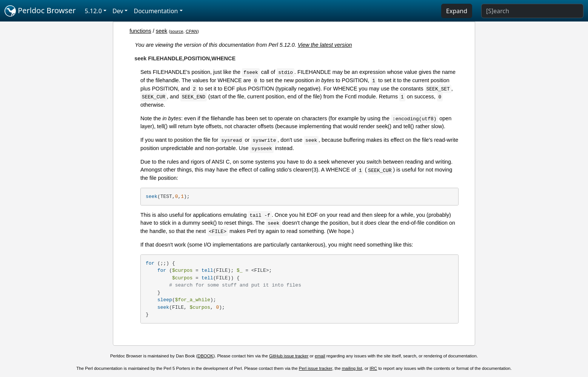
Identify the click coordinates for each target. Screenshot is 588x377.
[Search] (532, 11)
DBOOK (206, 356)
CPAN (192, 31)
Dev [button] (118, 11)
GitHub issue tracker (289, 356)
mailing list (352, 368)
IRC (373, 368)
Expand (457, 11)
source (177, 31)
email (320, 356)
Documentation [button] (156, 11)
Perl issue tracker (316, 368)
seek (162, 31)
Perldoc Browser (40, 11)
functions (140, 31)
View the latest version (325, 45)
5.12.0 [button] (93, 11)
